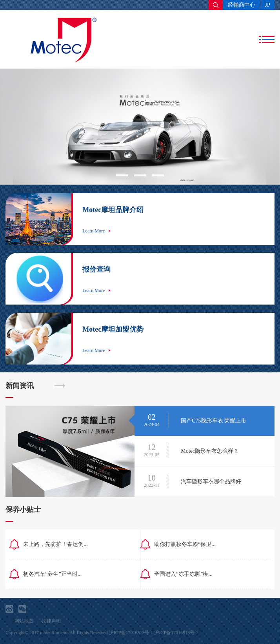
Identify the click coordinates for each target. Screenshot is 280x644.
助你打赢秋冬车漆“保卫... (185, 544)
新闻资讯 (20, 386)
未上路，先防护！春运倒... (55, 544)
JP (268, 5)
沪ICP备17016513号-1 (131, 633)
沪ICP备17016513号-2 (176, 633)
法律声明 (51, 621)
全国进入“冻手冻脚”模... (183, 574)
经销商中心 (242, 5)
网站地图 (24, 621)
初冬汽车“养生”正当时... (52, 574)
